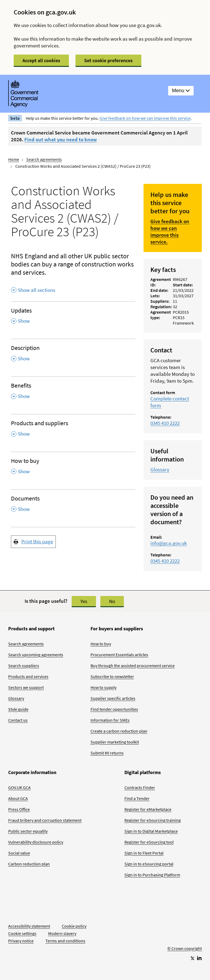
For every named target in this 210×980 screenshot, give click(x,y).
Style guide (18, 709)
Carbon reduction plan (29, 864)
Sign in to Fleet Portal (144, 853)
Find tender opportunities (114, 709)
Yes (84, 601)
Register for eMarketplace (148, 809)
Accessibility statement (29, 926)
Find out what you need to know (61, 139)
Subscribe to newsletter (112, 676)
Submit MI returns (107, 753)
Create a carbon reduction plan (119, 731)
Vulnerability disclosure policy (36, 842)
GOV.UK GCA (19, 787)
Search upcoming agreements (36, 655)
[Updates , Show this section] (73, 317)
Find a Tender (137, 798)
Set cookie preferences (108, 60)
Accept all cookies (41, 60)
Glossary (160, 469)
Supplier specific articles (113, 698)
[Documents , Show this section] (73, 505)
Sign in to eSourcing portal (149, 864)
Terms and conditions (65, 941)
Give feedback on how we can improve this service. (170, 231)
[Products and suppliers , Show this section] (73, 430)
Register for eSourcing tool (149, 842)
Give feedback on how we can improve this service (145, 118)
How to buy (101, 644)
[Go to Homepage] (185, 930)
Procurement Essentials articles (119, 655)
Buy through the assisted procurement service (133, 666)
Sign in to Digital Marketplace (151, 831)
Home (14, 159)
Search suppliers (24, 666)
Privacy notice (21, 941)
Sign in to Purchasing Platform (152, 875)
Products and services (28, 676)
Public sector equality (28, 831)
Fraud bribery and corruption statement (45, 820)
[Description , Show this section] (73, 355)
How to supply (103, 687)
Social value (19, 853)
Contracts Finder (140, 787)
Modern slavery (62, 933)
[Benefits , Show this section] (73, 392)
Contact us (18, 720)
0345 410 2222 (165, 423)
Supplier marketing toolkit (115, 742)
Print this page (37, 541)
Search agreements (44, 159)
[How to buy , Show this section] (73, 468)
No (112, 601)
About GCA (18, 798)
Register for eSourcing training (153, 820)
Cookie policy (74, 926)
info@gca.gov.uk (169, 543)
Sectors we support (26, 687)
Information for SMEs (110, 720)
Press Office (19, 809)
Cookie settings (22, 933)
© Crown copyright (185, 948)
